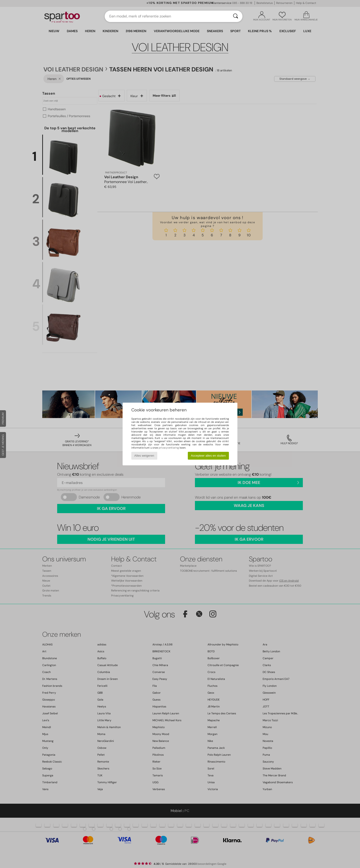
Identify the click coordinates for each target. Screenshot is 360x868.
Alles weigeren (144, 456)
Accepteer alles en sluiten (208, 456)
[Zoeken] (236, 16)
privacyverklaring (169, 448)
